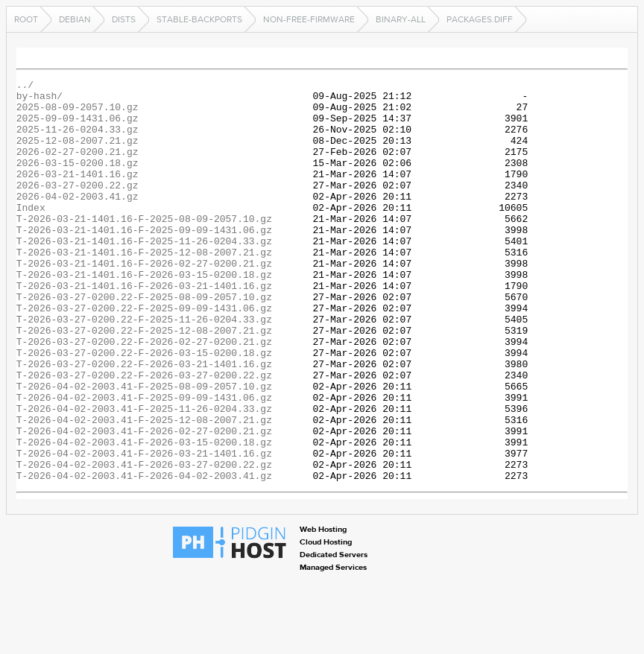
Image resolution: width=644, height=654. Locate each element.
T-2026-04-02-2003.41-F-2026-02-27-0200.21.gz (144, 502)
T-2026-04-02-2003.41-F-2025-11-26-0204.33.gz (144, 475)
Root (26, 19)
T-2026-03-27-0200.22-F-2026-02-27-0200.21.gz (144, 395)
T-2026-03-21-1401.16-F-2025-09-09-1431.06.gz (144, 261)
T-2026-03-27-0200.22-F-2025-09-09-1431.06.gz (144, 355)
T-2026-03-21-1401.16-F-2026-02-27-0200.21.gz (144, 301)
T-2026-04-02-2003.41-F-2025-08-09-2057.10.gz (144, 448)
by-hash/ (40, 100)
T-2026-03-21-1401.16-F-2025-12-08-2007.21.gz (144, 288)
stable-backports (199, 19)
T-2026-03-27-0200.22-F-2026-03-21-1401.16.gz (144, 422)
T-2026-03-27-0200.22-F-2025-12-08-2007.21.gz (144, 381)
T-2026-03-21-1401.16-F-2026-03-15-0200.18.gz (144, 314)
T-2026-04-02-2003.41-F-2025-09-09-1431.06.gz (144, 462)
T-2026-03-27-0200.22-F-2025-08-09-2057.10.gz (144, 341)
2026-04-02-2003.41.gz (78, 220)
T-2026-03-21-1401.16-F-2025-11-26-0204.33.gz (144, 274)
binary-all (401, 19)
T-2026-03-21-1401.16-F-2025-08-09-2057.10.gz (144, 247)
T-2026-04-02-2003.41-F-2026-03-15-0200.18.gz (144, 515)
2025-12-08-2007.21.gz (78, 153)
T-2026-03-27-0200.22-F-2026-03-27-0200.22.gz (144, 435)
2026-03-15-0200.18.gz (78, 180)
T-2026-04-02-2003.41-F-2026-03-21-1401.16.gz (144, 529)
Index (31, 234)
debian (75, 19)
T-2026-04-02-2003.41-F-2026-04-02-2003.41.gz (144, 556)
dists (124, 19)
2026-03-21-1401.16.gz (78, 194)
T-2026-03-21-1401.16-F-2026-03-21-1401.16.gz (144, 328)
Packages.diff (480, 19)
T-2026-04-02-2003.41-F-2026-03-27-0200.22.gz (144, 542)
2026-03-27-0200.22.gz (78, 207)
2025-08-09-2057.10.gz (78, 113)
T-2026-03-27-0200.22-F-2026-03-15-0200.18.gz (144, 408)
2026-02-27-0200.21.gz (78, 167)
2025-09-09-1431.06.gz (78, 127)
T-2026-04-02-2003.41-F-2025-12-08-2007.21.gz (144, 489)
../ (25, 86)
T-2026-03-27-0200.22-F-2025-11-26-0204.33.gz (144, 368)
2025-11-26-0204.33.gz (78, 140)
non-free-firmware (309, 19)
